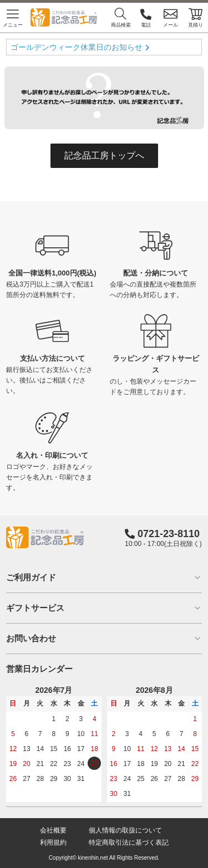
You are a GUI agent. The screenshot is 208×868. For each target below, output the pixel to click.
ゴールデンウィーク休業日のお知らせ (77, 47)
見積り (196, 17)
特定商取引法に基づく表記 (129, 843)
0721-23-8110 (169, 534)
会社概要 (53, 830)
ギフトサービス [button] (104, 608)
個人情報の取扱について (125, 830)
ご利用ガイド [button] (104, 577)
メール (171, 17)
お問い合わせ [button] (104, 638)
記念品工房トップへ (104, 155)
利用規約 (53, 843)
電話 (146, 17)
